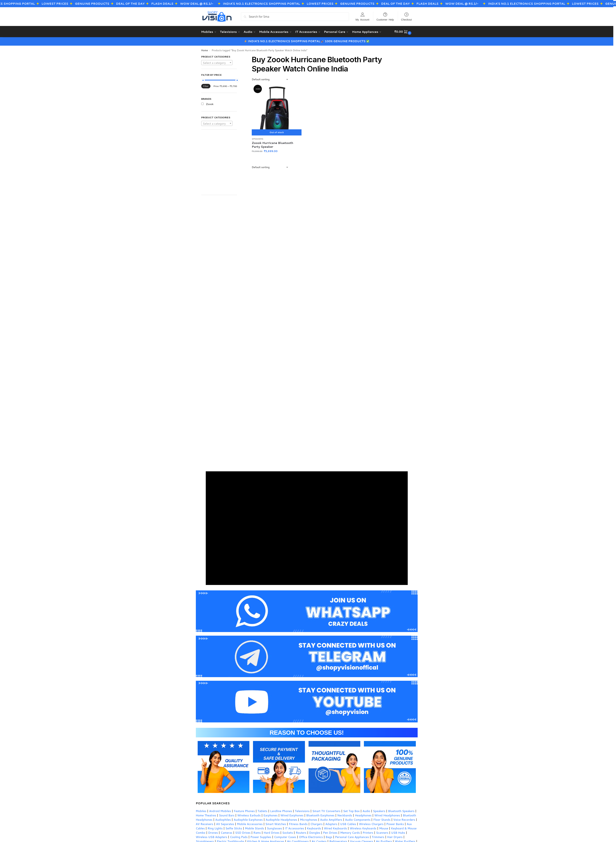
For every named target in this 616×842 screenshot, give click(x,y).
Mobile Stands (254, 828)
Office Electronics (311, 837)
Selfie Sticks (234, 828)
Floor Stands (382, 819)
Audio (366, 811)
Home (205, 50)
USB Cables (348, 824)
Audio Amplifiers (331, 819)
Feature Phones (244, 811)
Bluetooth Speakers (401, 811)
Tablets (262, 811)
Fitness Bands (298, 824)
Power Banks (395, 824)
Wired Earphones (292, 815)
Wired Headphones (387, 815)
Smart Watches (276, 824)
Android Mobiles (220, 811)
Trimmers (378, 837)
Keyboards (314, 828)
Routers (301, 832)
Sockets (288, 832)
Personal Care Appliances (352, 837)
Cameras (226, 832)
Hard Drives (272, 832)
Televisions (302, 811)
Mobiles (201, 811)
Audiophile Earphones (248, 819)
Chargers (316, 824)
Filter (206, 86)
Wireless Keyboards (363, 828)
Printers (368, 832)
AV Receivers (205, 824)
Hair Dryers (395, 837)
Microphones (309, 819)
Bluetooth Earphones (320, 815)
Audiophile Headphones (281, 819)
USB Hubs (398, 832)
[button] (403, 32)
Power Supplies (261, 837)
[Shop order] (270, 79)
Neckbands (345, 815)
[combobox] (217, 62)
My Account (362, 19)
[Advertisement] (224, 164)
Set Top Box (351, 811)
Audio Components (358, 819)
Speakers (258, 139)
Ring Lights (215, 828)
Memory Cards (350, 832)
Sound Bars (227, 815)
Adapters (331, 824)
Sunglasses (274, 828)
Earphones (270, 815)
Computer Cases (285, 837)
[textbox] (217, 63)
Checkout (406, 19)
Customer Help (385, 19)
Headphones (363, 815)
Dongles (315, 832)
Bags (329, 837)
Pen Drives (330, 832)
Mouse (384, 828)
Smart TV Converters (326, 811)
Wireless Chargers (371, 824)
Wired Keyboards (335, 828)
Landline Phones (281, 811)
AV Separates (225, 824)
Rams (257, 832)
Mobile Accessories (250, 824)
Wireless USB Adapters (212, 837)
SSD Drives (243, 832)
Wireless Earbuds (249, 815)
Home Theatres (206, 815)
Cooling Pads (239, 837)
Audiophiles (223, 819)
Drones (213, 832)
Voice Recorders (404, 819)
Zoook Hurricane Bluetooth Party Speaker (272, 145)
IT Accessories (294, 828)
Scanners (382, 832)
